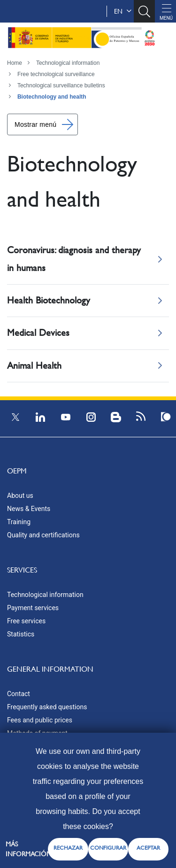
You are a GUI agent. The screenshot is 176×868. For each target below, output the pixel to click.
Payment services (33, 608)
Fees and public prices (40, 720)
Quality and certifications (43, 535)
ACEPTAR (148, 848)
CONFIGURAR (108, 848)
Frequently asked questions (47, 707)
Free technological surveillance (56, 74)
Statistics (21, 634)
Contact (19, 694)
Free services (26, 621)
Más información (29, 849)
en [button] (123, 11)
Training (19, 522)
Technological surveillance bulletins (61, 85)
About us (20, 496)
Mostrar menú (35, 124)
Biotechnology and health (52, 97)
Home (15, 63)
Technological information (68, 63)
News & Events (29, 509)
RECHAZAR (68, 848)
